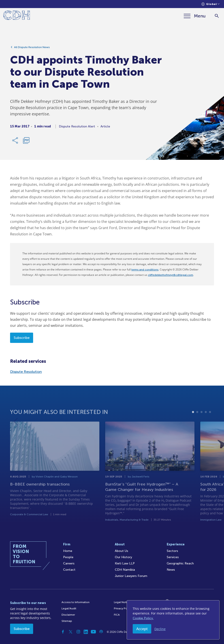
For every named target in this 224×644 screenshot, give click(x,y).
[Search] (217, 16)
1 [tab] (193, 426)
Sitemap (67, 621)
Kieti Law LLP (125, 563)
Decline (160, 629)
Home (68, 551)
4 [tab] (206, 426)
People (68, 557)
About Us (122, 551)
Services (173, 557)
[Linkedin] (86, 632)
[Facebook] (63, 632)
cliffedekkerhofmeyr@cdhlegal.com (171, 275)
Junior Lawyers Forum (131, 576)
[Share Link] (15, 142)
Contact (69, 570)
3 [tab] (202, 426)
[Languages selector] (210, 4)
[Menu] (195, 16)
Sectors (172, 551)
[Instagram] (78, 632)
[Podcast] (101, 632)
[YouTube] (94, 632)
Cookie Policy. (143, 618)
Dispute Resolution (26, 372)
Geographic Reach (180, 563)
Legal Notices (123, 602)
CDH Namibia (125, 570)
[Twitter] (71, 632)
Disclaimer (68, 615)
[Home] (17, 16)
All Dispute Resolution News (32, 49)
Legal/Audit (69, 608)
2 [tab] (197, 426)
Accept (142, 629)
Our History (123, 557)
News (171, 570)
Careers (69, 563)
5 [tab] (210, 426)
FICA (117, 615)
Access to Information (76, 602)
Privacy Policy (123, 608)
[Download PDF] (26, 142)
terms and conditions (145, 270)
